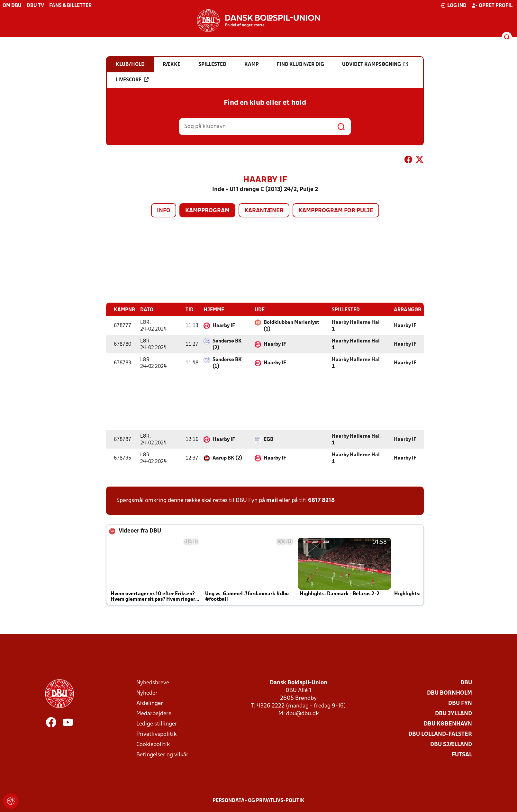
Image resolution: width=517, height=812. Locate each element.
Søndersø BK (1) (227, 363)
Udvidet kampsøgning (375, 64)
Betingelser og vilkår (162, 755)
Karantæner (264, 211)
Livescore (132, 80)
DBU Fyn (460, 703)
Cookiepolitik (153, 744)
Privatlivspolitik (156, 734)
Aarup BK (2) (227, 458)
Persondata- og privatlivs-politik (258, 800)
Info (164, 211)
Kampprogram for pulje (336, 211)
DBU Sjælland (451, 744)
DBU (466, 683)
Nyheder (147, 693)
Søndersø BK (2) (227, 344)
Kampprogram (207, 211)
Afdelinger (150, 703)
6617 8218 (321, 500)
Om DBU (12, 6)
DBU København (448, 724)
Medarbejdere (154, 713)
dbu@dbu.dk (302, 713)
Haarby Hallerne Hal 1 (356, 326)
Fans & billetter (70, 6)
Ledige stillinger (157, 724)
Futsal (462, 755)
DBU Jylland (454, 713)
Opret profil (492, 5)
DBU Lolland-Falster (440, 734)
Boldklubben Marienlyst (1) (291, 326)
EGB (268, 439)
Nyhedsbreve (153, 683)
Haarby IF (224, 325)
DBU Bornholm (449, 693)
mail (272, 500)
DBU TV (35, 6)
